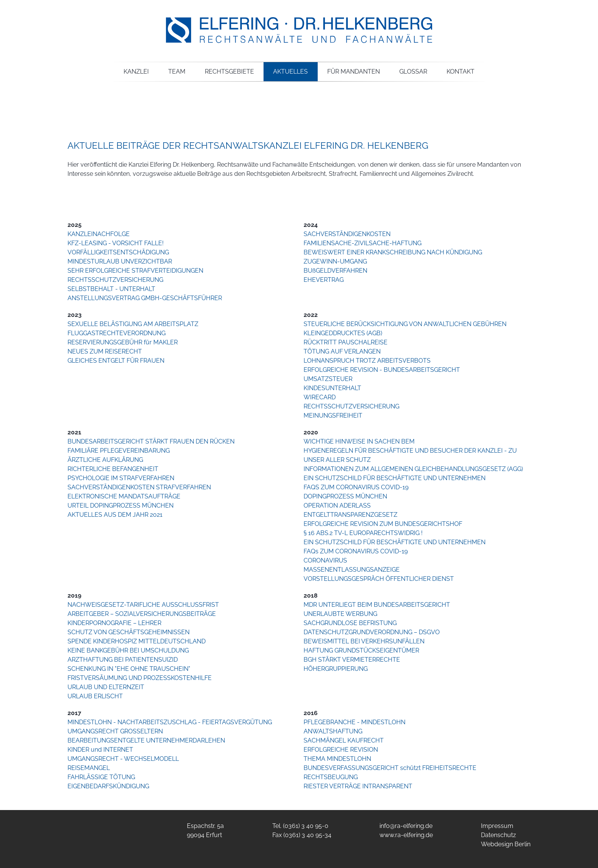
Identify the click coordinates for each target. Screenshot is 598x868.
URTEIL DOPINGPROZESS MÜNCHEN (121, 506)
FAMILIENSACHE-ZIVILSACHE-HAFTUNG (362, 243)
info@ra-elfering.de (406, 826)
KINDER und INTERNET (100, 750)
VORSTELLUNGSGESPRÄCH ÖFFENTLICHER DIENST (379, 579)
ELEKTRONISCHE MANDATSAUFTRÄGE (124, 496)
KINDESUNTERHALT (332, 388)
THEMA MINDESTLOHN (337, 759)
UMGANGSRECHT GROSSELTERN (115, 731)
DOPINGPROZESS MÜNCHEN (345, 496)
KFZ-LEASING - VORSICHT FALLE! (116, 243)
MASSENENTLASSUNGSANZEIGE (352, 570)
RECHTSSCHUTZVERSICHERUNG (115, 280)
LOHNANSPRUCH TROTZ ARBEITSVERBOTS (367, 361)
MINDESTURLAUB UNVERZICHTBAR (120, 261)
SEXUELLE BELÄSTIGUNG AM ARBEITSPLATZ (133, 324)
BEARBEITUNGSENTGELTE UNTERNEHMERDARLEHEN (146, 740)
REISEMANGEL (89, 768)
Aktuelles (290, 72)
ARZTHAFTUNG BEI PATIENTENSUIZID (123, 660)
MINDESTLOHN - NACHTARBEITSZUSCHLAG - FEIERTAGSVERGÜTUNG (170, 722)
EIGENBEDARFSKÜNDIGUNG (108, 786)
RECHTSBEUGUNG (331, 777)
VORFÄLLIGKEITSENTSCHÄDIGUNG (118, 252)
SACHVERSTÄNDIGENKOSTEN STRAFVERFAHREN (139, 487)
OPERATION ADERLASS (337, 506)
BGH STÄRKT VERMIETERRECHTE (352, 660)
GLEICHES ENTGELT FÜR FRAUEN (116, 361)
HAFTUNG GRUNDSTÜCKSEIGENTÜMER (361, 650)
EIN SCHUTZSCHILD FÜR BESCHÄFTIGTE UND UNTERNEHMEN (395, 478)
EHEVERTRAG (324, 280)
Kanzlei (136, 72)
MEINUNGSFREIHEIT (333, 416)
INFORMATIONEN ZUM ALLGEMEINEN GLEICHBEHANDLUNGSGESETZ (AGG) (413, 469)
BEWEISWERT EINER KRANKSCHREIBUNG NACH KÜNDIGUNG (393, 252)
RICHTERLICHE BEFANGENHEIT (113, 469)
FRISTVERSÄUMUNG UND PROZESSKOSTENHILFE (140, 678)
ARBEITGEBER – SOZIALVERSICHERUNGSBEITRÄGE (142, 614)
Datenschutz (498, 835)
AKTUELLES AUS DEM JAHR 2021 (115, 515)
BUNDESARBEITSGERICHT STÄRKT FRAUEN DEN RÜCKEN (151, 441)
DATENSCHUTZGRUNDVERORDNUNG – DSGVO (372, 632)
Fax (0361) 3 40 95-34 (302, 835)
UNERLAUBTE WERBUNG (340, 614)
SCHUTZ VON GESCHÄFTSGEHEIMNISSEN (129, 632)
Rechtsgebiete (229, 72)
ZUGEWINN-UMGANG (335, 261)
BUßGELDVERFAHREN (335, 271)
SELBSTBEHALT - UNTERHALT (111, 289)
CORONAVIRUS (325, 560)
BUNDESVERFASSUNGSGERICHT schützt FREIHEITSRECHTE (390, 768)
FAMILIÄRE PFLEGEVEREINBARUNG (119, 451)
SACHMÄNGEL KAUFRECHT (344, 740)
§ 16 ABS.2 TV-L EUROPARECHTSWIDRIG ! (363, 533)
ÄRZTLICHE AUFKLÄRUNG (105, 460)
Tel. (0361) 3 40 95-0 (300, 826)
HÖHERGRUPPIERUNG (336, 669)
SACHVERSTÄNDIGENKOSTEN (347, 234)
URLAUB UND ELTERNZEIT (106, 687)
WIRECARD (320, 397)
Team (177, 72)
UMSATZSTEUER (328, 379)
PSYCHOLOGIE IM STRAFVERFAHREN (121, 478)
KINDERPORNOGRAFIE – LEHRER (114, 623)
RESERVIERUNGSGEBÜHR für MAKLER (123, 342)
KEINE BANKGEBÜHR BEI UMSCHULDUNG (128, 650)
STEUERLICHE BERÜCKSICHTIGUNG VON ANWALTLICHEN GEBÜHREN (405, 324)
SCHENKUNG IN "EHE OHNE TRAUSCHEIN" (129, 669)
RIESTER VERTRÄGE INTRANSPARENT (358, 786)
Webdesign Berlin (506, 844)
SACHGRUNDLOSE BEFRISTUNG (350, 623)
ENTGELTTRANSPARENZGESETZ (350, 515)
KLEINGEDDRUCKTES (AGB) (343, 333)
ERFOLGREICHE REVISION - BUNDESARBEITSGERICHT (382, 370)
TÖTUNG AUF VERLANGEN (342, 351)
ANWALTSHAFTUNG (333, 731)
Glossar (413, 72)
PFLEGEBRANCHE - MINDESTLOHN (354, 722)
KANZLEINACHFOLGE (99, 234)
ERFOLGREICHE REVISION (341, 750)
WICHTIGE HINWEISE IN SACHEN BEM (359, 441)
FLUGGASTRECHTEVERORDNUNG (117, 333)
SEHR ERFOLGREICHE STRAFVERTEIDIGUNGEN (135, 271)
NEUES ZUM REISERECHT (105, 351)
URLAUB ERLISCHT (95, 696)
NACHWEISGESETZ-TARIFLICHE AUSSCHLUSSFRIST (143, 605)
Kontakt (461, 72)
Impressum (497, 826)
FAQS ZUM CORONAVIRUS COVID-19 (356, 487)
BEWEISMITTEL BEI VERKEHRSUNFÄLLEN (364, 641)
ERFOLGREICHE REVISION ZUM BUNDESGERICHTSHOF (383, 524)
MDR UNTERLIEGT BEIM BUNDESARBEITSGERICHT (377, 605)
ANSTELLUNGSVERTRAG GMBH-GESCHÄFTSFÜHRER (145, 298)
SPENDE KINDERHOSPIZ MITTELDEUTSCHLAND (137, 641)
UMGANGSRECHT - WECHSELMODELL (123, 759)
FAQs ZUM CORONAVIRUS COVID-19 (356, 551)
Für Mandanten (354, 72)
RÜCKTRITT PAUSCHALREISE (346, 342)
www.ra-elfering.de (406, 835)
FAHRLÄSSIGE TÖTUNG (101, 777)
